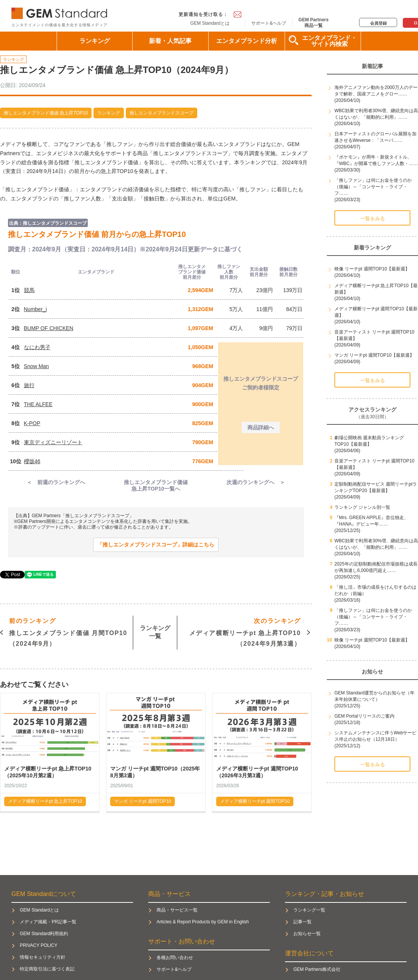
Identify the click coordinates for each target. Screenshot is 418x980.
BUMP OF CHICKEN (49, 328)
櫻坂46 (32, 461)
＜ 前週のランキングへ (56, 482)
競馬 (29, 290)
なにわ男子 (37, 347)
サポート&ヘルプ (269, 23)
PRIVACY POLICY (39, 945)
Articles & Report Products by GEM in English (203, 922)
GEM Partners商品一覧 (313, 22)
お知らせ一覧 (307, 934)
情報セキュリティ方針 (43, 957)
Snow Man (36, 366)
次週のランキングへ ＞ (256, 482)
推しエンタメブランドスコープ (161, 113)
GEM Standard (61, 12)
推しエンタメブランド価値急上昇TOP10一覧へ (156, 485)
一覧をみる (373, 218)
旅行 (29, 385)
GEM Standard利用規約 (44, 934)
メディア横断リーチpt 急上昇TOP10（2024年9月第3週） (245, 631)
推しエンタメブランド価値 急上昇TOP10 (46, 113)
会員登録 (378, 23)
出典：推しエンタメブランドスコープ (48, 223)
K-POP (32, 423)
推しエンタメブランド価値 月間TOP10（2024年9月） (68, 631)
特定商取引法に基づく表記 (47, 969)
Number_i (36, 309)
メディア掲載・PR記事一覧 (48, 922)
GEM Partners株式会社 (317, 969)
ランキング (95, 41)
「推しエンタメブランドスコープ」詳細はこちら (156, 545)
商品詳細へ (261, 427)
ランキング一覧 (155, 632)
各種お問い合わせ (175, 958)
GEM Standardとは (210, 23)
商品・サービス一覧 (177, 910)
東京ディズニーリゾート (53, 442)
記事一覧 (302, 922)
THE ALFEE (38, 404)
